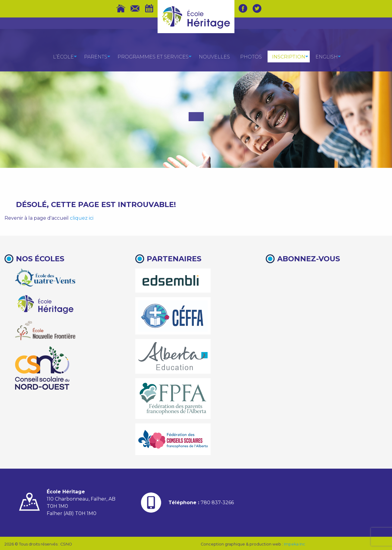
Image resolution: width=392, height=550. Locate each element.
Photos (251, 57)
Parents (96, 57)
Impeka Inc (295, 544)
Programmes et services (153, 57)
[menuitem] (63, 57)
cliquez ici (82, 218)
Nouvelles (214, 57)
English (327, 57)
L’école (63, 57)
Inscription (289, 57)
